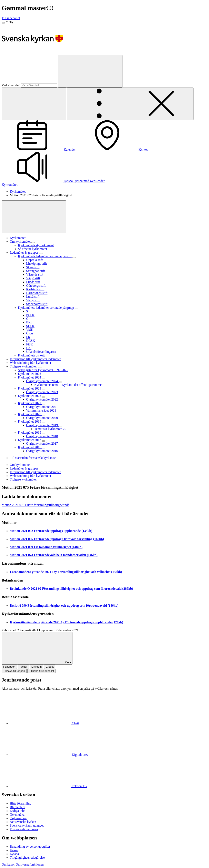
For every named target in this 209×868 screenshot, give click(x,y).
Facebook (9, 667)
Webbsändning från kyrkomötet (30, 476)
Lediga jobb (18, 811)
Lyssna (14, 854)
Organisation (18, 818)
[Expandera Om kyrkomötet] (33, 243)
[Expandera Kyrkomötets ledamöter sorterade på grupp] (77, 309)
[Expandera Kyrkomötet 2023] (43, 390)
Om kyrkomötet (20, 465)
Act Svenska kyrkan (23, 822)
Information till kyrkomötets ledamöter (35, 472)
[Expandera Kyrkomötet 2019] (43, 423)
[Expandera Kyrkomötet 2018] (43, 434)
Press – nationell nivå (24, 829)
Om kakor (9, 864)
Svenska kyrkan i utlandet (27, 825)
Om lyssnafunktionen (29, 864)
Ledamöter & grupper (24, 468)
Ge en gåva (17, 814)
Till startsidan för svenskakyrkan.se (33, 458)
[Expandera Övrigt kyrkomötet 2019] (60, 426)
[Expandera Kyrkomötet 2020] (43, 415)
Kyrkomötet (9, 185)
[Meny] (3, 23)
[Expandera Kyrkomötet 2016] (43, 448)
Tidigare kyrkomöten (24, 479)
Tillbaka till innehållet (42, 671)
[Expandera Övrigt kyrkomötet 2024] (60, 382)
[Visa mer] (34, 217)
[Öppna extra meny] (130, 104)
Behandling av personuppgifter (30, 846)
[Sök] (90, 71)
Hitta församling (21, 803)
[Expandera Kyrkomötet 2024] (43, 379)
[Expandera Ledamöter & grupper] (41, 254)
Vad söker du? (11, 85)
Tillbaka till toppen (14, 671)
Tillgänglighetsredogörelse (27, 857)
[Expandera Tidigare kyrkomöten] (40, 367)
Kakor (14, 850)
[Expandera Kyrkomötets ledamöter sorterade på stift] (74, 257)
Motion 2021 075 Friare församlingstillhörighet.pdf (35, 505)
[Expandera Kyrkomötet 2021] (43, 404)
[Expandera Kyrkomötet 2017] (43, 441)
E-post (50, 667)
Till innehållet (11, 18)
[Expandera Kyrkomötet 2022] (43, 397)
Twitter (23, 667)
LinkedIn (37, 667)
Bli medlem (17, 807)
